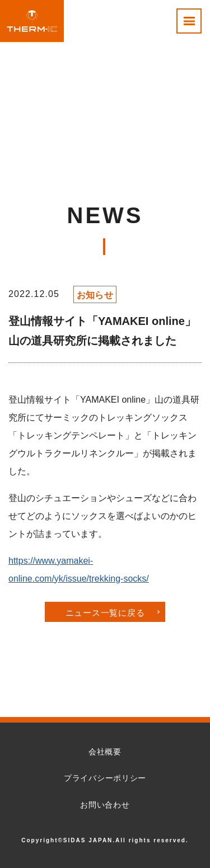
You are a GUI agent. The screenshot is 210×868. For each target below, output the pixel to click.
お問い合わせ (105, 805)
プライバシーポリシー (105, 778)
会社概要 (105, 752)
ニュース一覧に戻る (105, 612)
